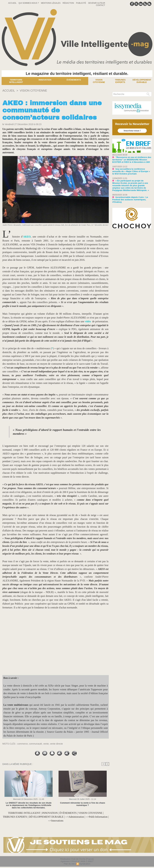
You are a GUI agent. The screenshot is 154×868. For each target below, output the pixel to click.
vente (46, 744)
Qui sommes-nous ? (29, 3)
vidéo (88, 321)
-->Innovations (56, 821)
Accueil (13, 3)
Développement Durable (142, 81)
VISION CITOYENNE (33, 91)
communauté (36, 744)
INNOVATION (50, 813)
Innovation (45, 80)
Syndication (85, 864)
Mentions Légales (51, 3)
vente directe (56, 744)
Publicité (81, 3)
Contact (101, 5)
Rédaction (68, 3)
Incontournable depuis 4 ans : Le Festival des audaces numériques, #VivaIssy (130, 200)
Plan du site (69, 864)
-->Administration (75, 817)
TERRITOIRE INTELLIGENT (24, 813)
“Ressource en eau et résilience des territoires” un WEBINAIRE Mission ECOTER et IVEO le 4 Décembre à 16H (132, 160)
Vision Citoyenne (99, 81)
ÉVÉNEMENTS (68, 813)
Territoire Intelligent (16, 81)
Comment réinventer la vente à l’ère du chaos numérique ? (83, 804)
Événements (74, 80)
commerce (23, 744)
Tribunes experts (120, 81)
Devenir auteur (97, 3)
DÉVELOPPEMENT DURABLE (46, 817)
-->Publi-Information (97, 817)
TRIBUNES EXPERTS (15, 817)
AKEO (27, 237)
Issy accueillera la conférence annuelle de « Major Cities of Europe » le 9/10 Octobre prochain (131, 171)
